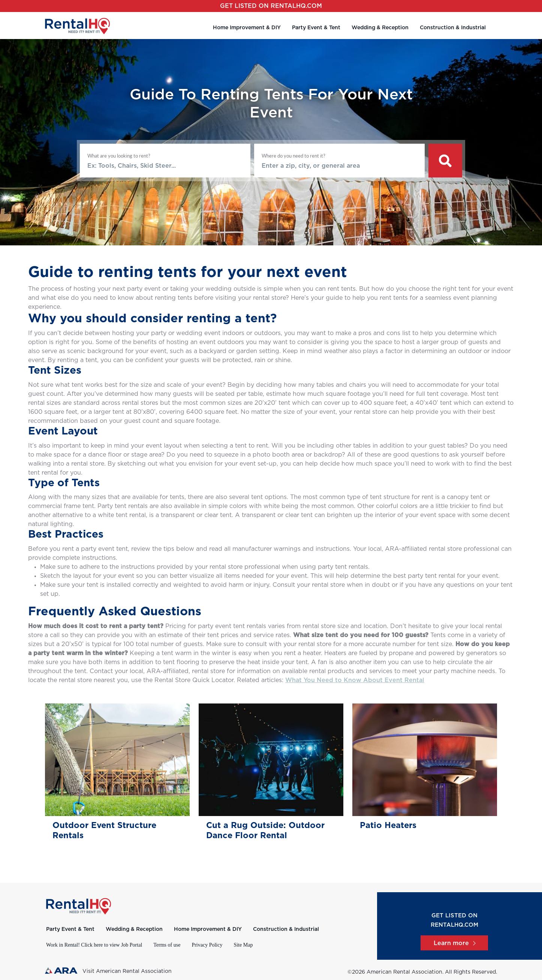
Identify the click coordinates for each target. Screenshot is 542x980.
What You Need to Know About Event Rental (355, 680)
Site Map (243, 945)
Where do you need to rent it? (293, 156)
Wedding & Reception (380, 28)
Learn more (454, 943)
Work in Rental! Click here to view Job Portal (94, 945)
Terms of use (167, 945)
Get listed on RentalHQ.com (271, 6)
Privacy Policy (207, 945)
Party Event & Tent (316, 28)
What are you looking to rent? (119, 156)
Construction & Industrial (453, 28)
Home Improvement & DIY (247, 28)
